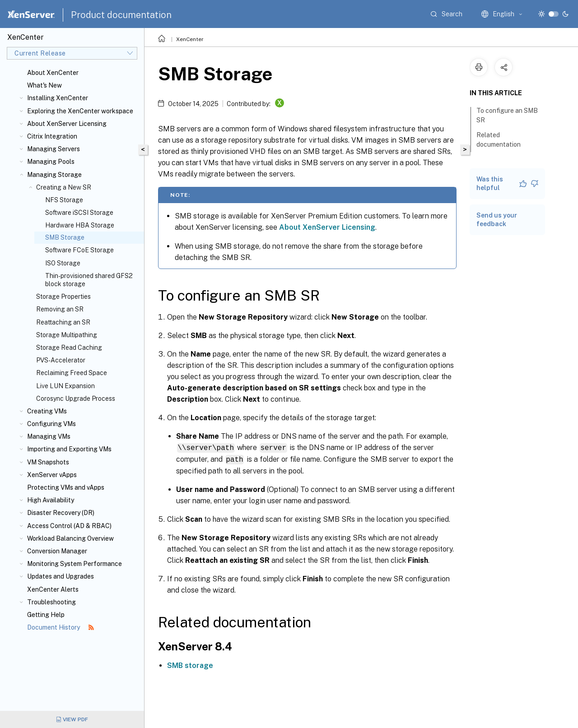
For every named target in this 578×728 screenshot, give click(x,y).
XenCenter (190, 39)
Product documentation (121, 15)
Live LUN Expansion (65, 386)
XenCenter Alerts (53, 589)
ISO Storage (63, 263)
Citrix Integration (52, 136)
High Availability (51, 500)
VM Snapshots (48, 462)
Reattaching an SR (63, 322)
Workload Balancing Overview (70, 538)
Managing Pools (51, 162)
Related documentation (503, 140)
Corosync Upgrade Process (76, 399)
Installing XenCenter (58, 98)
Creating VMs (47, 411)
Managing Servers (54, 149)
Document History (61, 627)
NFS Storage (64, 200)
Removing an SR (60, 309)
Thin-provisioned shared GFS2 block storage (89, 280)
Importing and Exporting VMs (69, 449)
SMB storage (190, 665)
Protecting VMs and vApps (66, 487)
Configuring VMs (51, 424)
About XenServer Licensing (67, 124)
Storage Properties (63, 297)
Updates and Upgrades (61, 576)
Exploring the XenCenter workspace (80, 111)
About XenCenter (53, 73)
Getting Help (46, 615)
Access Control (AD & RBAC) (69, 526)
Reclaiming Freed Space (72, 373)
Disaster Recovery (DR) (61, 513)
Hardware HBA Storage (80, 225)
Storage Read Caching (69, 348)
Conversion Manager (57, 551)
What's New (44, 85)
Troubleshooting (51, 602)
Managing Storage (54, 175)
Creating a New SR (64, 187)
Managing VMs (49, 436)
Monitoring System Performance (75, 564)
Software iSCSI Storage (79, 213)
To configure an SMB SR (507, 115)
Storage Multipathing (67, 335)
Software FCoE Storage (79, 250)
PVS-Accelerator (61, 360)
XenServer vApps (52, 475)
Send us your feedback (497, 220)
